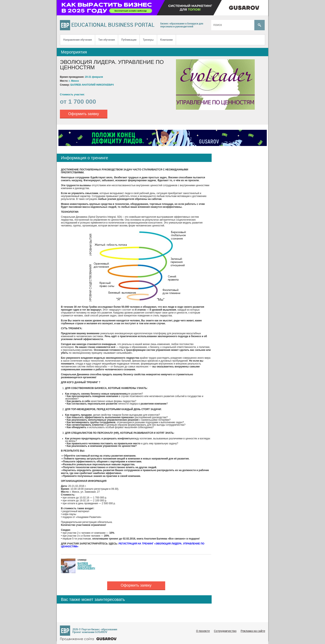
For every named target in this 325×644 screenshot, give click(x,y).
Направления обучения (78, 40)
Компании (166, 40)
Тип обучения (107, 40)
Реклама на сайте (253, 631)
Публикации (129, 40)
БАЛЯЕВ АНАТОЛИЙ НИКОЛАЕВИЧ (86, 566)
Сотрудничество (225, 631)
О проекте (203, 631)
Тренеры (148, 40)
